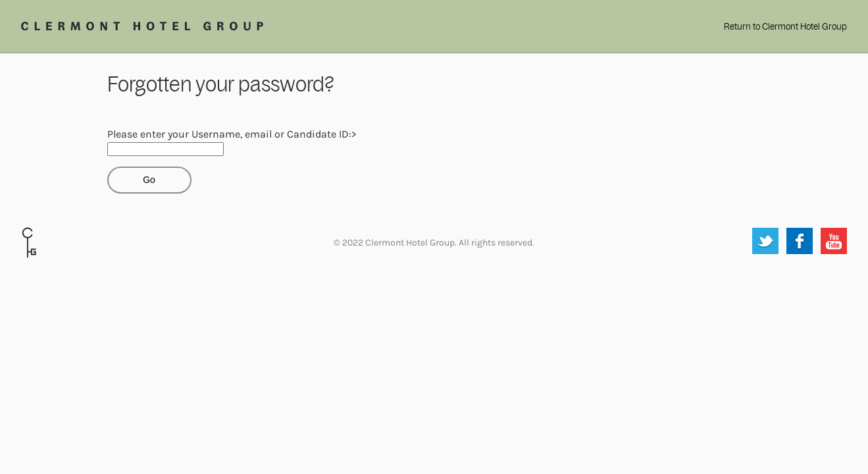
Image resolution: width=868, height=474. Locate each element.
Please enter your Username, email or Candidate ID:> (232, 134)
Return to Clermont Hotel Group (785, 27)
